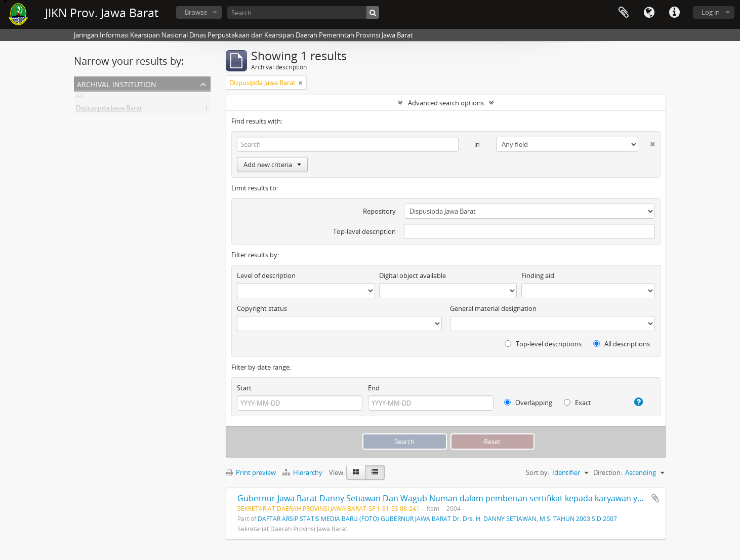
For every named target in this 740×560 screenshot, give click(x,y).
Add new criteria (272, 165)
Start (244, 388)
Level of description (266, 275)
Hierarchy (303, 472)
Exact (578, 403)
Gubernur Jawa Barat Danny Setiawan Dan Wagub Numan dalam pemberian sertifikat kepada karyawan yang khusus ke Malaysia (482, 498)
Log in (711, 12)
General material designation (493, 308)
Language (649, 13)
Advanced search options (446, 103)
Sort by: (538, 472)
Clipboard (624, 13)
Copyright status (262, 308)
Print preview (251, 472)
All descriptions (622, 344)
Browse (196, 12)
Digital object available (413, 275)
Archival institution (117, 83)
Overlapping (528, 403)
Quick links (674, 13)
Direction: (608, 472)
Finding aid (538, 275)
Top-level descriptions (543, 344)
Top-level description (364, 231)
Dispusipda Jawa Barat (109, 110)
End (374, 388)
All (79, 98)
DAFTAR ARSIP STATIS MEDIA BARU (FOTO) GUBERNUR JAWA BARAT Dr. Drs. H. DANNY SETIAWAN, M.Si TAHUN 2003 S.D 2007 (437, 518)
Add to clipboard (655, 498)
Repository (379, 211)
